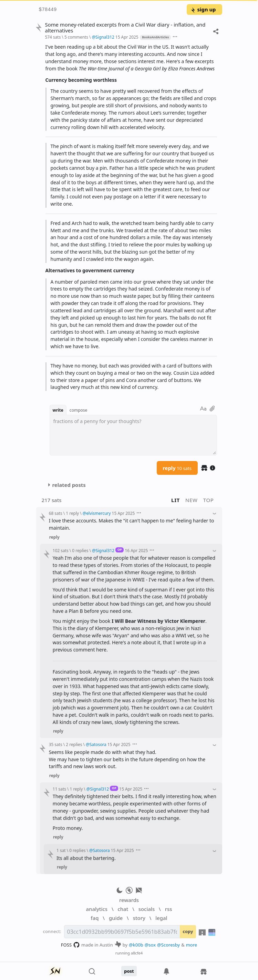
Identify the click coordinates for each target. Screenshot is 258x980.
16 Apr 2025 (137, 550)
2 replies (74, 744)
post (129, 971)
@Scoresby (168, 945)
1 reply (72, 513)
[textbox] (133, 435)
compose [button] (79, 410)
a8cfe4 (137, 953)
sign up (203, 9)
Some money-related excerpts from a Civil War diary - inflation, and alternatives (125, 28)
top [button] (209, 500)
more (192, 945)
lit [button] (176, 500)
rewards (129, 900)
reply (177, 468)
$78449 (48, 10)
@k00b (136, 945)
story (139, 918)
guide (116, 918)
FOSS (70, 945)
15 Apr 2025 (127, 37)
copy (188, 931)
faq (95, 918)
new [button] (192, 500)
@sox (150, 945)
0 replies (80, 550)
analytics (97, 909)
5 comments (76, 37)
